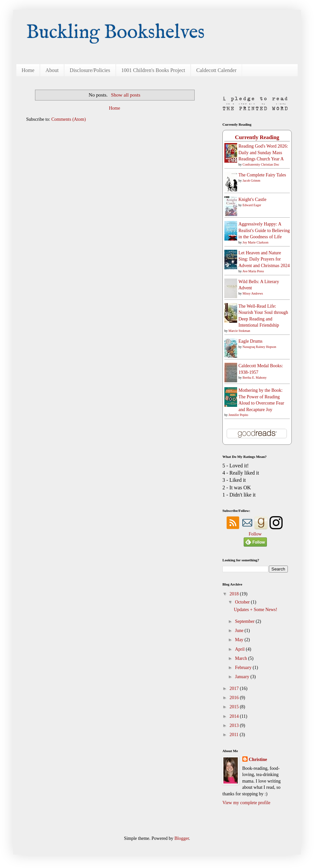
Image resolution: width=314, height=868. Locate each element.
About (52, 70)
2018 (235, 594)
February (244, 668)
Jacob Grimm (252, 181)
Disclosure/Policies (90, 70)
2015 (235, 707)
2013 (235, 725)
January (243, 677)
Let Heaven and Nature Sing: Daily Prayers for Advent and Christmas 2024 (264, 259)
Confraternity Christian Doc (261, 164)
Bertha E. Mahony (255, 378)
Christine (258, 759)
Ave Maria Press (253, 271)
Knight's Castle (252, 199)
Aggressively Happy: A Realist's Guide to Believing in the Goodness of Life (264, 230)
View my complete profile (246, 803)
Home (28, 70)
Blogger (182, 838)
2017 (235, 688)
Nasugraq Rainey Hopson (260, 347)
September (245, 621)
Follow (255, 534)
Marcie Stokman (239, 331)
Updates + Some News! (256, 610)
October (243, 602)
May (240, 640)
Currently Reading (257, 137)
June (240, 631)
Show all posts (126, 95)
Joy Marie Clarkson (256, 242)
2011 (235, 735)
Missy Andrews (253, 293)
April (240, 649)
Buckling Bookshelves (115, 33)
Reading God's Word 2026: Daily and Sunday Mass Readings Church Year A (263, 153)
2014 (235, 716)
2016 (235, 698)
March (241, 658)
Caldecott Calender (216, 70)
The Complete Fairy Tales (262, 175)
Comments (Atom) (69, 119)
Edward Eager (252, 205)
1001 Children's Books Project (153, 70)
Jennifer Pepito (238, 415)
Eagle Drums (250, 341)
